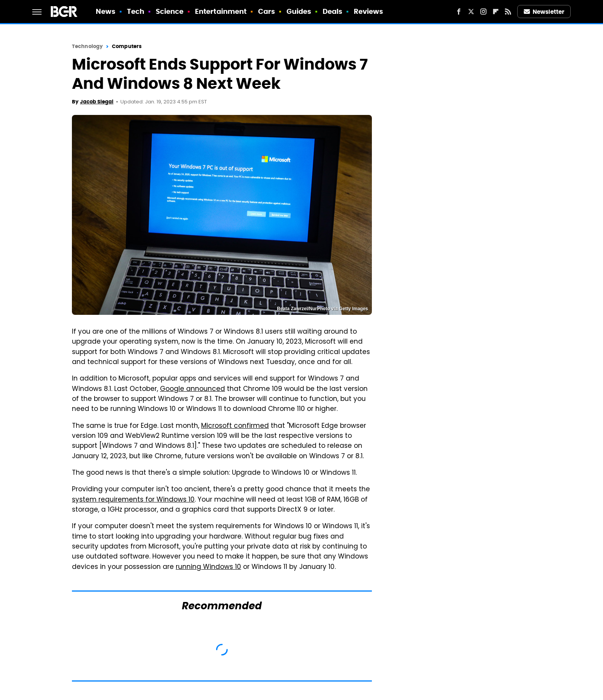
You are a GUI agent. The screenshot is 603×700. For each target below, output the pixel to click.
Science (170, 11)
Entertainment (221, 11)
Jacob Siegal (97, 102)
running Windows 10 (208, 567)
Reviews (369, 11)
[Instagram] (483, 12)
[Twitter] (471, 12)
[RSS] (508, 12)
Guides (299, 11)
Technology (87, 46)
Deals (333, 11)
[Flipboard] (496, 12)
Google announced (192, 389)
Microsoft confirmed (235, 426)
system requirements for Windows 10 (133, 500)
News (106, 11)
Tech (136, 11)
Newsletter (544, 12)
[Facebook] (459, 12)
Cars (267, 11)
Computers (127, 46)
